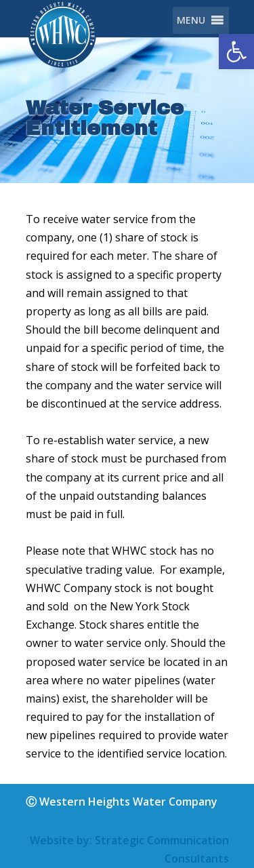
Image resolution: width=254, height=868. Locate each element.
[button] (236, 52)
